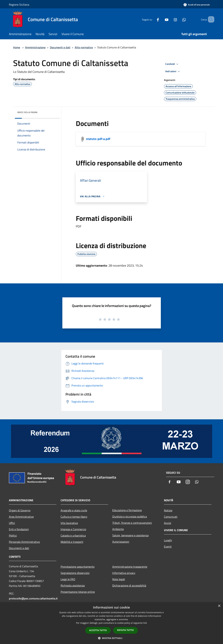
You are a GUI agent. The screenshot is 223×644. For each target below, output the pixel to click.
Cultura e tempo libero (74, 517)
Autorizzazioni (121, 542)
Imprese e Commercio (73, 529)
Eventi (168, 547)
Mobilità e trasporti (72, 542)
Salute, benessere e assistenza (130, 535)
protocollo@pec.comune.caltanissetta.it (33, 598)
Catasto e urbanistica (73, 536)
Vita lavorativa (69, 523)
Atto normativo (84, 47)
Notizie (168, 510)
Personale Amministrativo (24, 542)
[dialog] (111, 623)
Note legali (119, 579)
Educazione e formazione (127, 510)
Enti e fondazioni (19, 529)
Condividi (172, 64)
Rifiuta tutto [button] (125, 630)
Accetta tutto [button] (98, 630)
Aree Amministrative (21, 517)
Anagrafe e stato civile (74, 510)
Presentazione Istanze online (78, 592)
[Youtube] (162, 19)
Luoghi (168, 540)
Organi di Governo (20, 510)
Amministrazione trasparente (130, 567)
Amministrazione (35, 47)
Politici (13, 536)
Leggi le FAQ (68, 579)
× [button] (219, 606)
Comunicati (171, 517)
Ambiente (118, 529)
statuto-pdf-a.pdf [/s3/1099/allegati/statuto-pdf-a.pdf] (98, 139)
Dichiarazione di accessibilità (129, 585)
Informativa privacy (124, 573)
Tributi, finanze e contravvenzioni (132, 523)
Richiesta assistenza (73, 585)
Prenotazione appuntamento (78, 567)
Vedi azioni (173, 71)
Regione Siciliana (19, 5)
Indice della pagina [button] (27, 112)
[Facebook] (153, 19)
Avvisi (168, 523)
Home (17, 47)
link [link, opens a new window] (145, 623)
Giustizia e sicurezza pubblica (130, 516)
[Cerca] (210, 19)
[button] (112, 638)
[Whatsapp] (179, 19)
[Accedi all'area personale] (197, 5)
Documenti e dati (60, 47)
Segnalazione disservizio (75, 573)
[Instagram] (170, 19)
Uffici (12, 523)
